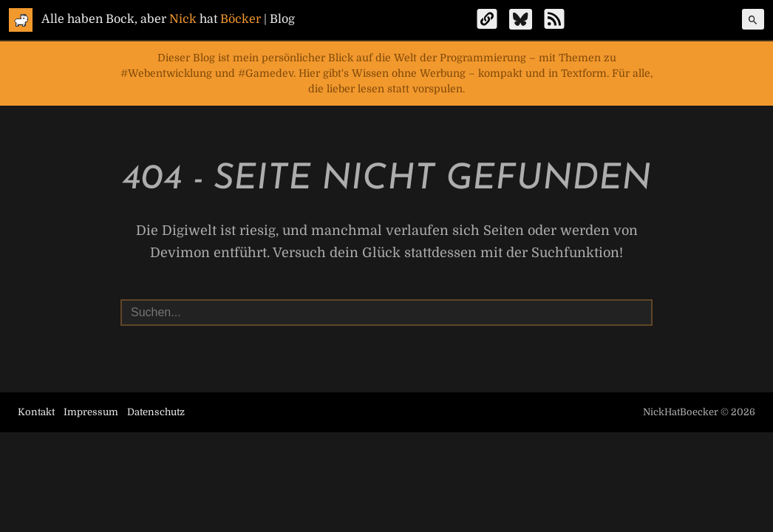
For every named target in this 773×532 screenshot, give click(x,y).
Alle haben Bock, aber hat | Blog (168, 19)
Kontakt (36, 412)
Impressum (91, 412)
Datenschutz (156, 412)
